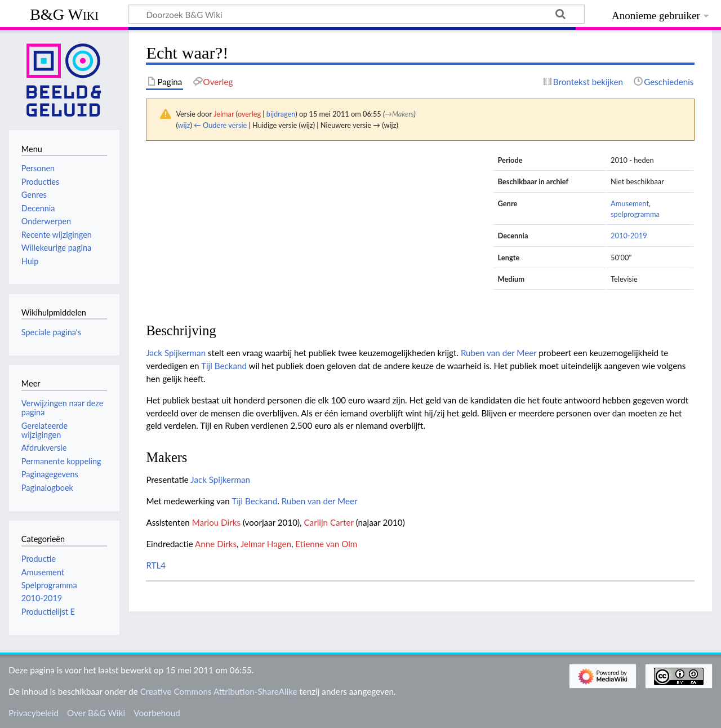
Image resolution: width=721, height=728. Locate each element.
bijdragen (281, 114)
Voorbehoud (157, 713)
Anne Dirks (216, 544)
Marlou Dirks (216, 522)
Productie (39, 559)
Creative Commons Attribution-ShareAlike (219, 691)
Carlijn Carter (328, 522)
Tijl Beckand (224, 366)
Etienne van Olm (326, 544)
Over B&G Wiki (96, 713)
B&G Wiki (64, 14)
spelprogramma (635, 214)
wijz (184, 125)
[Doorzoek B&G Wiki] (357, 14)
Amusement (630, 203)
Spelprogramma (49, 585)
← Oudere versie (220, 125)
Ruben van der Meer (499, 353)
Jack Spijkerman (176, 353)
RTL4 (156, 565)
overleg (249, 114)
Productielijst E (48, 612)
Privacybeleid (34, 713)
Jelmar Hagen (266, 544)
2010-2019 (629, 236)
